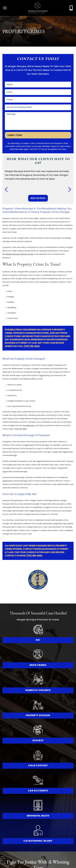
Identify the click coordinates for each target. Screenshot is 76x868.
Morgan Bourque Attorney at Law (19, 254)
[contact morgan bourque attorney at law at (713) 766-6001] (71, 8)
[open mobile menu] (5, 8)
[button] (8, 189)
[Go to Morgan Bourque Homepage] (38, 8)
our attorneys (29, 426)
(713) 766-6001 (32, 346)
